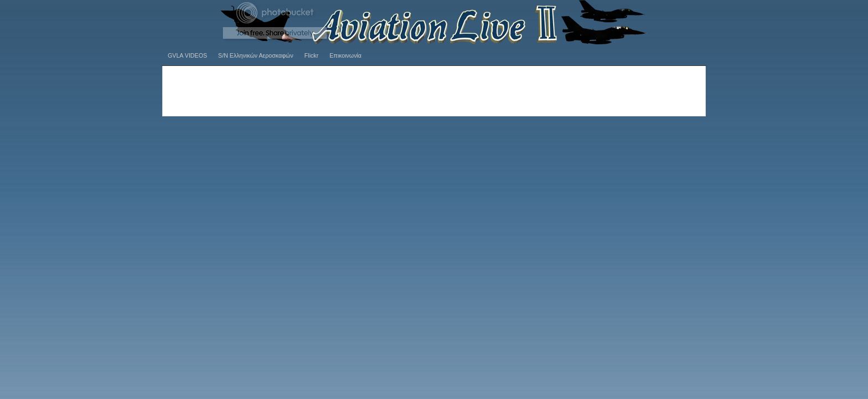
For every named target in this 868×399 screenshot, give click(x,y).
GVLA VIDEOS (187, 55)
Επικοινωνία (345, 55)
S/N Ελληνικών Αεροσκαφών (256, 55)
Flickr (311, 55)
